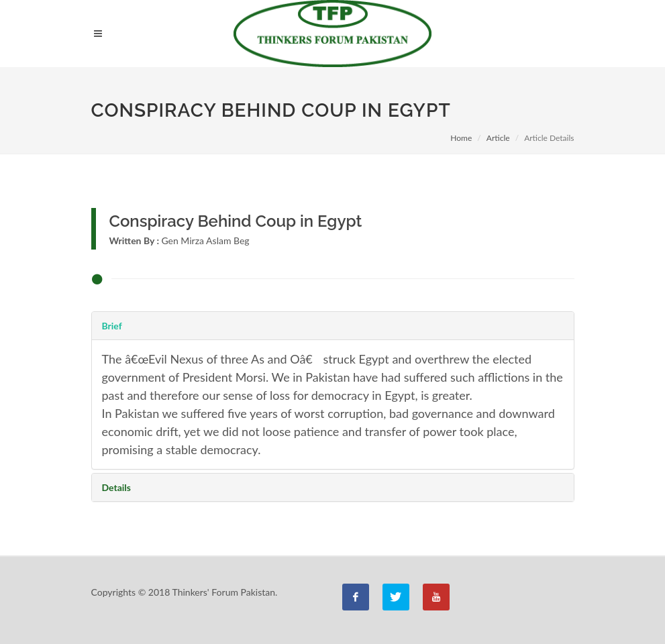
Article (498, 138)
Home (461, 138)
